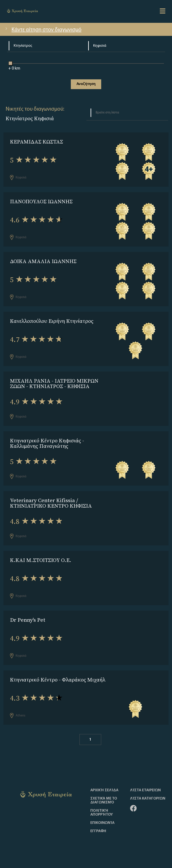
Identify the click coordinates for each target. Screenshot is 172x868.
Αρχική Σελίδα (104, 790)
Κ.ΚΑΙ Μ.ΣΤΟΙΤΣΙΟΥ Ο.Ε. (41, 560)
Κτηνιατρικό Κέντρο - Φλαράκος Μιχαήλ (58, 680)
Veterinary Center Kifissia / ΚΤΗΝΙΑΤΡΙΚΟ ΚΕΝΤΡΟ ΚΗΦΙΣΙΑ (51, 503)
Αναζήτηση (86, 84)
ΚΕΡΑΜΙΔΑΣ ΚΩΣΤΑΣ (36, 142)
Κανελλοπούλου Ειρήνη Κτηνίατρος (52, 321)
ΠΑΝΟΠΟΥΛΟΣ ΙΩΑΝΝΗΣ (41, 201)
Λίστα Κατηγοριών (148, 799)
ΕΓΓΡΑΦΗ (98, 831)
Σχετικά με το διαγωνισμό (104, 801)
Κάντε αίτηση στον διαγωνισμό (43, 30)
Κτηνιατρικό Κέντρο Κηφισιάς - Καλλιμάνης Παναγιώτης (47, 443)
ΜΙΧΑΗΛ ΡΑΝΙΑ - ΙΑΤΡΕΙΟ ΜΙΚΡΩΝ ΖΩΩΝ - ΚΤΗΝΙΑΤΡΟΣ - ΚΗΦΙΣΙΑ (54, 383)
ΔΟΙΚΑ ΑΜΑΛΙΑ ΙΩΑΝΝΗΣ (43, 261)
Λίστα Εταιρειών (145, 790)
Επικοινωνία (102, 823)
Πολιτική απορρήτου (102, 813)
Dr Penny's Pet (28, 620)
